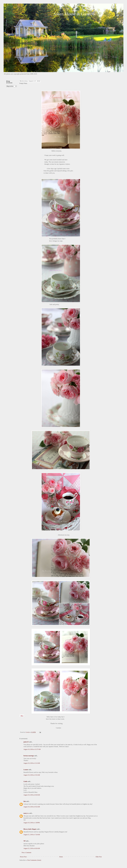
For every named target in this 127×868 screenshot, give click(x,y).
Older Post (99, 857)
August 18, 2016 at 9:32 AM (32, 807)
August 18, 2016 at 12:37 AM (32, 749)
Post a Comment (26, 853)
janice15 (26, 742)
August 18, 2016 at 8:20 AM (32, 795)
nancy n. (26, 813)
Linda (25, 781)
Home (61, 857)
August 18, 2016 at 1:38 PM (32, 823)
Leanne (26, 770)
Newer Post (23, 857)
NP (24, 841)
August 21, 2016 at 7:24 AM (32, 835)
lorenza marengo (29, 756)
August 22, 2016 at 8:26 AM (32, 848)
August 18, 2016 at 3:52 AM (32, 775)
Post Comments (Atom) (34, 860)
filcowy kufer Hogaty (30, 829)
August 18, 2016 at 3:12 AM (32, 763)
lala (25, 801)
